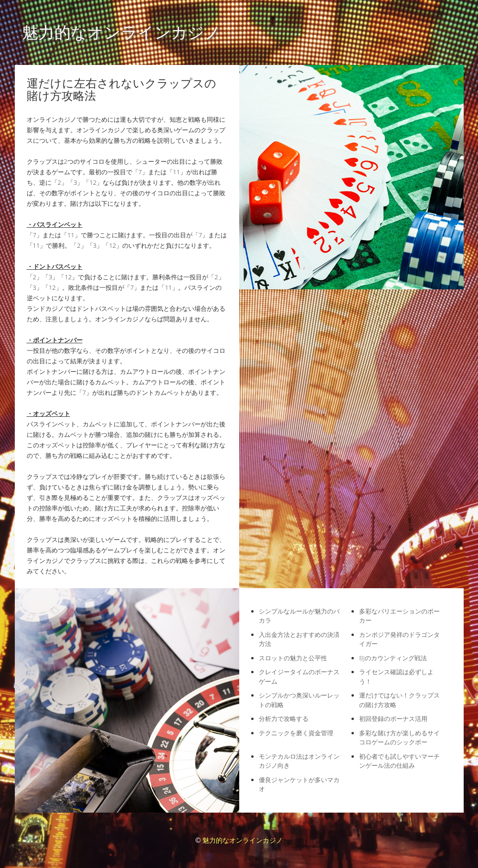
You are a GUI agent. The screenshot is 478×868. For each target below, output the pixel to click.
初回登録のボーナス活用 (393, 719)
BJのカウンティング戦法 (393, 658)
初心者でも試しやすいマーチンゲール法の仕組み (399, 761)
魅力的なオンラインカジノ (122, 32)
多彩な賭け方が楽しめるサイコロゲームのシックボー (399, 738)
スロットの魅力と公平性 (293, 658)
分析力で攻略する (284, 719)
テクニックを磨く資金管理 (296, 733)
